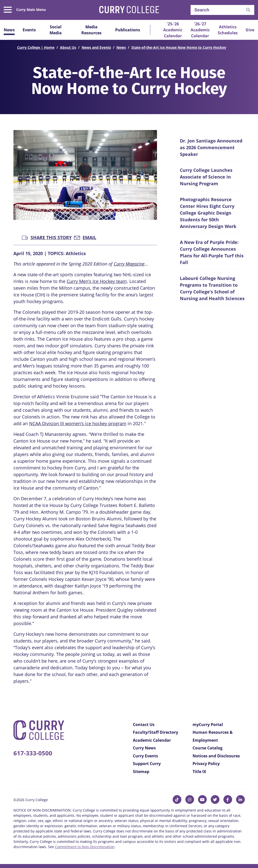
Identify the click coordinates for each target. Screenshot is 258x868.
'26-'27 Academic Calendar (200, 30)
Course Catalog (207, 748)
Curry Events (145, 756)
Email (85, 237)
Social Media (56, 30)
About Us (68, 47)
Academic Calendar (152, 740)
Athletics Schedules (228, 30)
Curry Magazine (129, 264)
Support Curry (147, 764)
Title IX (199, 772)
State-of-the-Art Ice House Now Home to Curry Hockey (179, 47)
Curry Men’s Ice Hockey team (97, 281)
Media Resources (91, 30)
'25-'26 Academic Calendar (173, 30)
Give (250, 30)
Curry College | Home (36, 47)
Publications (128, 30)
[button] (248, 10)
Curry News (144, 748)
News (9, 30)
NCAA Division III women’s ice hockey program (78, 423)
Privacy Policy (206, 764)
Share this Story (47, 237)
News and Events (96, 47)
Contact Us (144, 725)
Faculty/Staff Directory (155, 732)
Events (29, 30)
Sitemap (141, 772)
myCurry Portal (208, 725)
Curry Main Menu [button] (31, 10)
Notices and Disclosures (216, 756)
